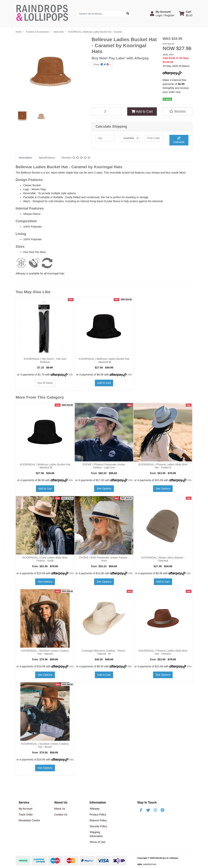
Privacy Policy (98, 815)
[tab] (25, 158)
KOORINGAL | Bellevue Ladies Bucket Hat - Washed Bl (104, 360)
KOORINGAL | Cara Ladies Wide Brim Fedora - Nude (45, 559)
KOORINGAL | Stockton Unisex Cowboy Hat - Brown (45, 745)
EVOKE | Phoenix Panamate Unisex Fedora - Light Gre (104, 466)
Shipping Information (96, 834)
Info (71, 375)
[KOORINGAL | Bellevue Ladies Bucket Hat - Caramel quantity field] (107, 112)
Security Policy (98, 826)
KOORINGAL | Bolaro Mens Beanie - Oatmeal (163, 559)
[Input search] (100, 14)
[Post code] (154, 138)
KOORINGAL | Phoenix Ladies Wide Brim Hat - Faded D (163, 466)
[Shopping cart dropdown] (186, 13)
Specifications (47, 158)
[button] (162, 13)
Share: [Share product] (101, 64)
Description (25, 158)
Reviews (76, 158)
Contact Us (61, 815)
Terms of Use (97, 842)
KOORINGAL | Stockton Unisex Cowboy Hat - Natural (45, 652)
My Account (25, 809)
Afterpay (94, 809)
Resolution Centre (29, 820)
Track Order (26, 815)
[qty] (105, 138)
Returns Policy (98, 820)
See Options (104, 489)
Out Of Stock (45, 383)
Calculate (179, 140)
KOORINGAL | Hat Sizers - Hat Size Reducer (45, 360)
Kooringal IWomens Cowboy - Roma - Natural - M (104, 652)
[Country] (130, 138)
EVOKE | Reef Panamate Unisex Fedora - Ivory (104, 559)
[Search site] (128, 14)
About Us (60, 809)
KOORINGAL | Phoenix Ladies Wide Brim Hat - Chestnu (163, 652)
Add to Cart (142, 112)
